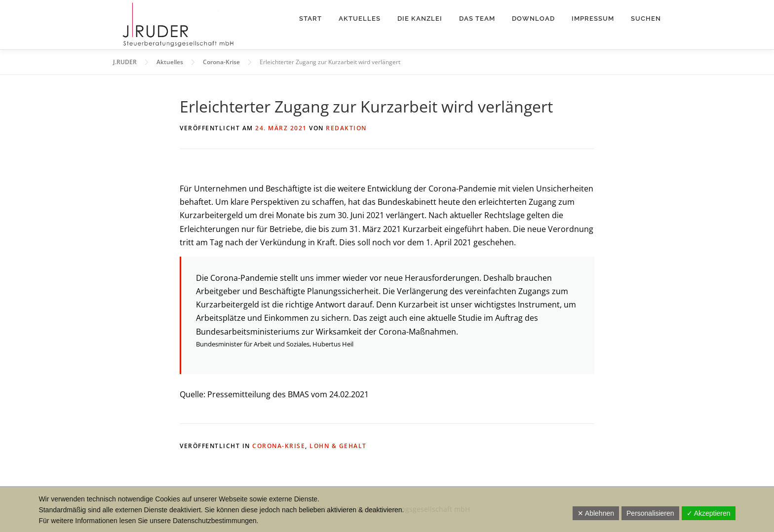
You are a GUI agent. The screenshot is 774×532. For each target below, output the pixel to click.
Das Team (477, 19)
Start (310, 19)
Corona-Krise (279, 446)
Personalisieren (650, 513)
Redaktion (346, 128)
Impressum (593, 19)
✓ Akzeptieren (709, 513)
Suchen (646, 19)
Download (533, 19)
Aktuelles (360, 19)
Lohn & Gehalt (338, 446)
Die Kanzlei (420, 19)
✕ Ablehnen (596, 513)
